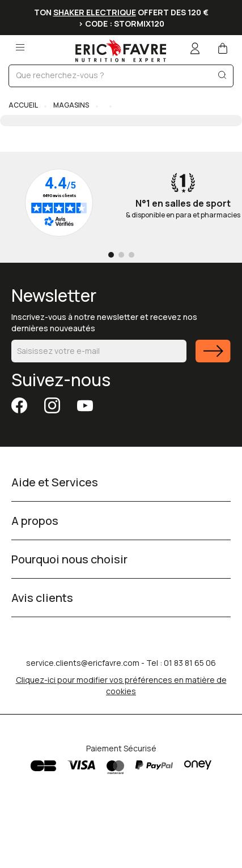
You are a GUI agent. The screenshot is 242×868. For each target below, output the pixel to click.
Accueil (24, 105)
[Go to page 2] (121, 255)
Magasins (71, 105)
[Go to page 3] (131, 255)
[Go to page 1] (111, 255)
